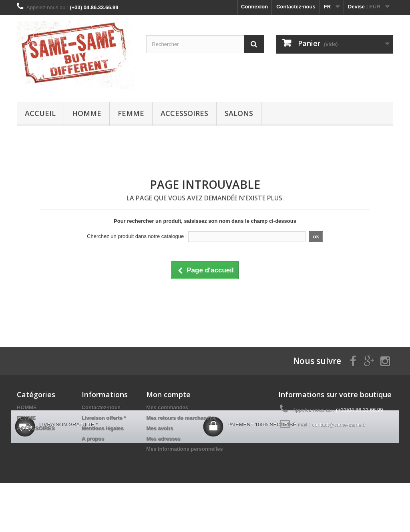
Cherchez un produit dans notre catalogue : (137, 236)
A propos (93, 439)
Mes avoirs (160, 428)
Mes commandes (167, 407)
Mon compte (168, 394)
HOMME (87, 113)
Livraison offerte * (104, 418)
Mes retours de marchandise (181, 418)
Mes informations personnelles (184, 449)
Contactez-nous (296, 7)
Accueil (40, 113)
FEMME (131, 113)
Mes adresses (163, 439)
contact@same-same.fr (339, 425)
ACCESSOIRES (184, 113)
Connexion (254, 7)
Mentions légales (103, 428)
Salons (239, 113)
